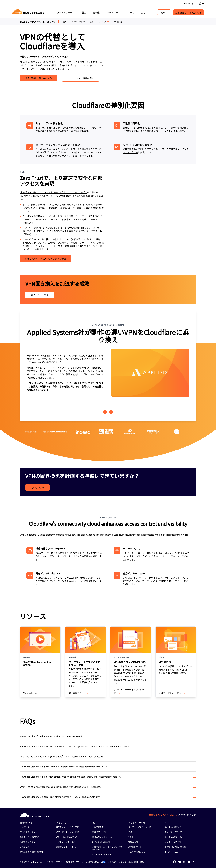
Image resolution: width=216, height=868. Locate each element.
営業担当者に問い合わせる (188, 12)
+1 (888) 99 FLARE (187, 815)
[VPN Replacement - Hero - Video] (154, 57)
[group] (108, 360)
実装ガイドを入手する (172, 693)
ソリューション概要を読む (81, 78)
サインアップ (190, 4)
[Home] (29, 12)
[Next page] (111, 412)
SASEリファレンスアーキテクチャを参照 (46, 259)
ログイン (164, 12)
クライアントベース (89, 243)
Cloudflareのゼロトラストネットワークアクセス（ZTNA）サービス (53, 192)
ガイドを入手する (40, 295)
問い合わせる (37, 487)
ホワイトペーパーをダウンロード (129, 691)
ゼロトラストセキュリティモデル (52, 128)
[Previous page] (105, 412)
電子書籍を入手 (79, 693)
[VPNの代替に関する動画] (154, 216)
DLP (75, 246)
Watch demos (33, 693)
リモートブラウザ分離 (56, 246)
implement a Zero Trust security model (120, 535)
